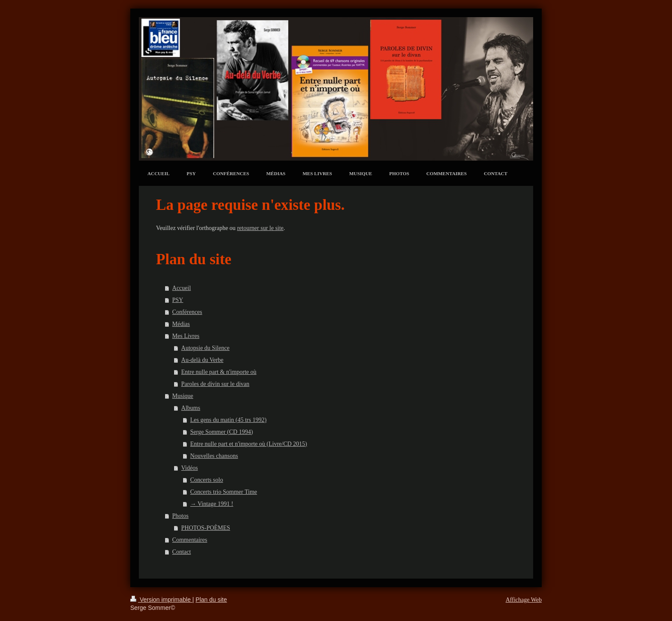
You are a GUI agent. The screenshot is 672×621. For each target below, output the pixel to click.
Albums (191, 408)
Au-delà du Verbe (202, 360)
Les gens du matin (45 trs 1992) (228, 420)
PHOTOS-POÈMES (206, 528)
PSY (178, 300)
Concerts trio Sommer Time (224, 492)
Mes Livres (186, 336)
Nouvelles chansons (214, 456)
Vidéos (190, 468)
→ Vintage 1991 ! (212, 504)
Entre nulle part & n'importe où (219, 372)
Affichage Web (524, 600)
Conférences (187, 312)
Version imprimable (161, 600)
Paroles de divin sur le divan (215, 384)
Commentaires (190, 540)
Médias (181, 324)
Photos (180, 516)
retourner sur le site (260, 228)
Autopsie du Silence (205, 348)
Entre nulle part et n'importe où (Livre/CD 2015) (249, 444)
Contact (182, 552)
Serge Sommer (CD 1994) (222, 432)
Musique (183, 396)
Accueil (182, 288)
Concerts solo (207, 480)
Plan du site (211, 600)
